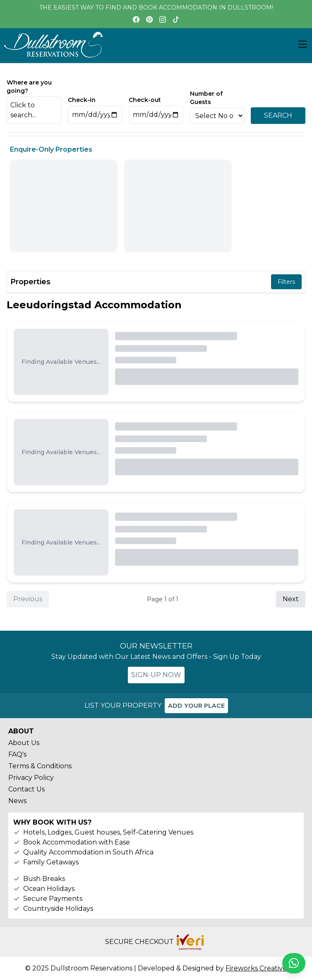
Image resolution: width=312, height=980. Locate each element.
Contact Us (26, 789)
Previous (28, 599)
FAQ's (17, 754)
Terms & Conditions (40, 766)
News (17, 801)
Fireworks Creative (256, 968)
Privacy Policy (31, 778)
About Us (24, 743)
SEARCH (278, 115)
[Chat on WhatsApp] (294, 963)
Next (291, 599)
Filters (286, 282)
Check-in (82, 100)
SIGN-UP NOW (156, 675)
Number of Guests (206, 98)
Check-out (145, 100)
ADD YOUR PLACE (196, 706)
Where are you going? (29, 87)
